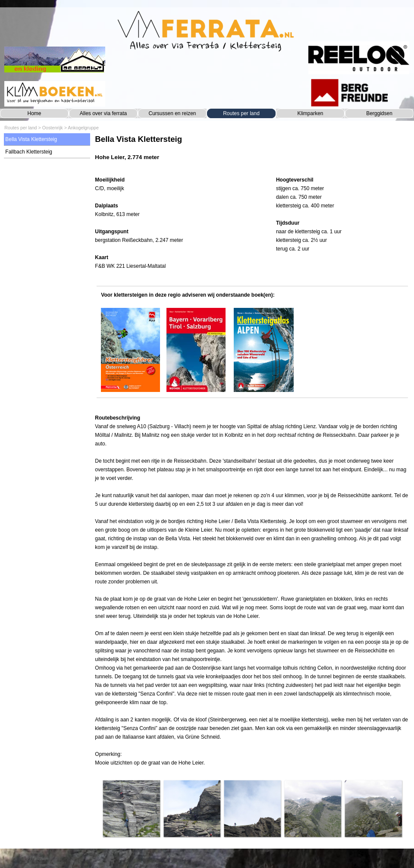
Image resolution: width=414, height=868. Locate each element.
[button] (131, 808)
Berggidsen (379, 113)
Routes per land (241, 113)
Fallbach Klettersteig (29, 152)
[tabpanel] (252, 152)
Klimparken (310, 113)
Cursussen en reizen (172, 113)
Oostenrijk (53, 128)
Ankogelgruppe (83, 128)
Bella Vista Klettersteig (31, 139)
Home (34, 113)
